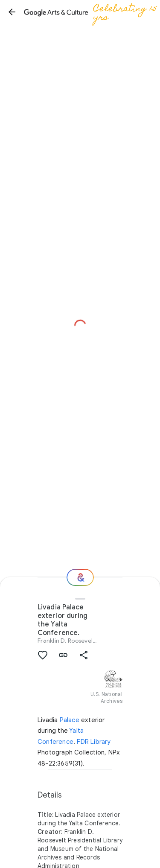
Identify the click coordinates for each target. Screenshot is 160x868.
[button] (12, 12)
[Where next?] (80, 577)
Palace (70, 720)
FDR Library (94, 742)
